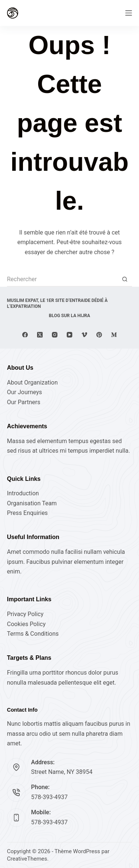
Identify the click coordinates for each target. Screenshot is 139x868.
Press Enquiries (27, 513)
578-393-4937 (49, 797)
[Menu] (129, 13)
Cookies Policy (26, 624)
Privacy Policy (25, 614)
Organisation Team (32, 503)
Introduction (23, 493)
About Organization (32, 383)
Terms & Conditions (33, 634)
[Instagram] (55, 335)
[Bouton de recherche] (125, 279)
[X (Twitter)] (40, 335)
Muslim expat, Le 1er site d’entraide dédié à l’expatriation (57, 303)
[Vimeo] (84, 335)
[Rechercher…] (62, 279)
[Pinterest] (99, 335)
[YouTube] (69, 335)
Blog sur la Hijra (69, 316)
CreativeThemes (27, 859)
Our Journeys (24, 392)
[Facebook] (25, 335)
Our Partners (24, 402)
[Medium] (114, 335)
